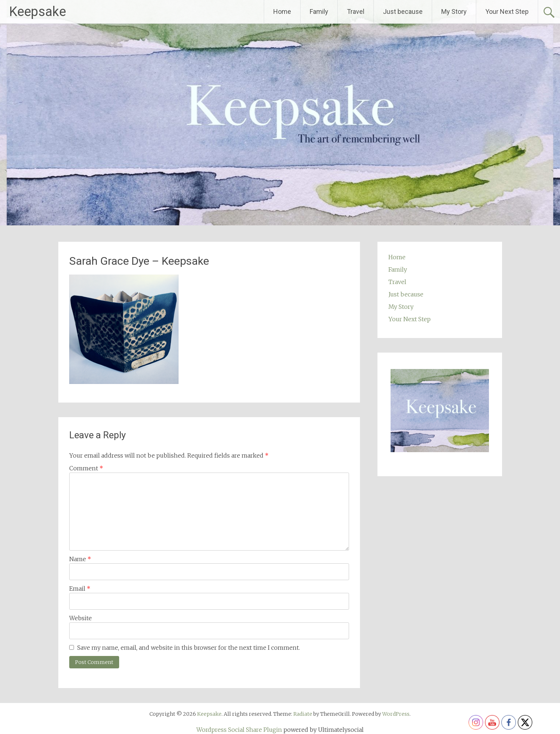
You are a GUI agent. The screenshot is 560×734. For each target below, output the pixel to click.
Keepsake (38, 12)
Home (282, 11)
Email (80, 589)
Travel (356, 11)
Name (80, 559)
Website (81, 618)
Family (319, 11)
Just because (403, 11)
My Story (454, 11)
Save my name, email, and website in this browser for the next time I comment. (189, 648)
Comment (86, 468)
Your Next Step (507, 11)
